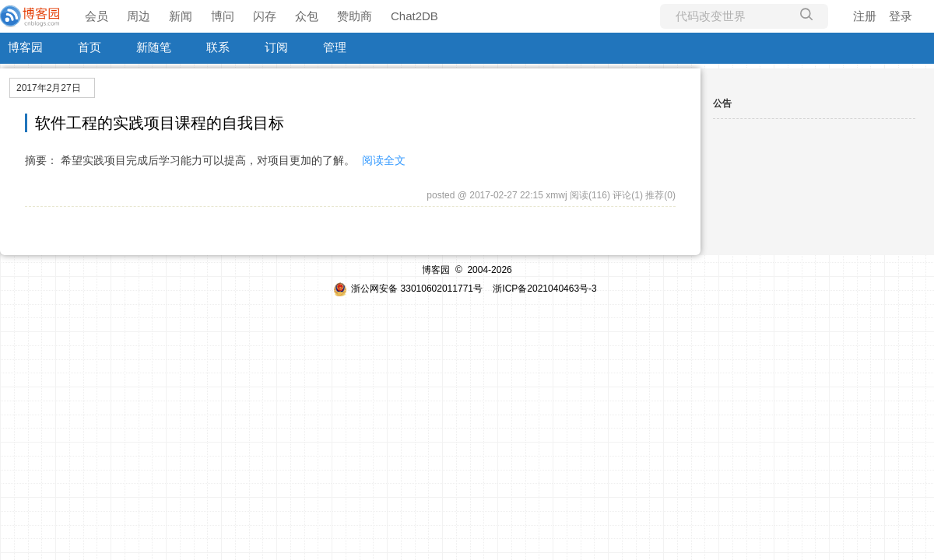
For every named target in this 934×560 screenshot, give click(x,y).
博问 (223, 16)
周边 (139, 16)
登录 (901, 16)
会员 (97, 16)
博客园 (25, 47)
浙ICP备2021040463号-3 (544, 289)
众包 (307, 16)
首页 (90, 47)
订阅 (276, 47)
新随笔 (154, 47)
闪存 (265, 16)
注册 (865, 16)
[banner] (31, 16)
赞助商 (355, 16)
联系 (218, 47)
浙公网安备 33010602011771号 (408, 289)
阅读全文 (384, 160)
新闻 (181, 16)
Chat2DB (414, 16)
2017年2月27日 (49, 88)
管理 (335, 47)
